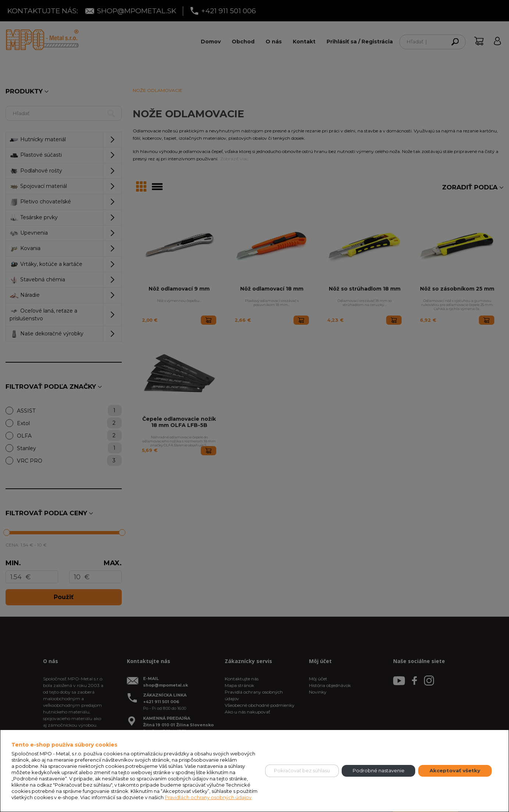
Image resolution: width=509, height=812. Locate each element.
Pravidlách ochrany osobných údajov (208, 797)
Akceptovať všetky (455, 770)
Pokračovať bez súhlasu (302, 770)
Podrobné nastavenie (379, 770)
